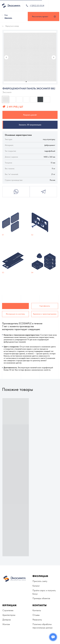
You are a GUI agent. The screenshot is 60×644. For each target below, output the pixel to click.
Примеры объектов (41, 598)
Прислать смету (40, 581)
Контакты (37, 610)
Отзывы (36, 615)
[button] (44, 16)
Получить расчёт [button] (30, 115)
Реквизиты (37, 620)
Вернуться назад (12, 26)
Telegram (43, 192)
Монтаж (8, 18)
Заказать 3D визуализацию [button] (30, 125)
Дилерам (7, 620)
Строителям (8, 610)
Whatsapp (16, 192)
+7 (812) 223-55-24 (37, 5)
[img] (2, 15)
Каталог (36, 586)
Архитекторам (9, 615)
